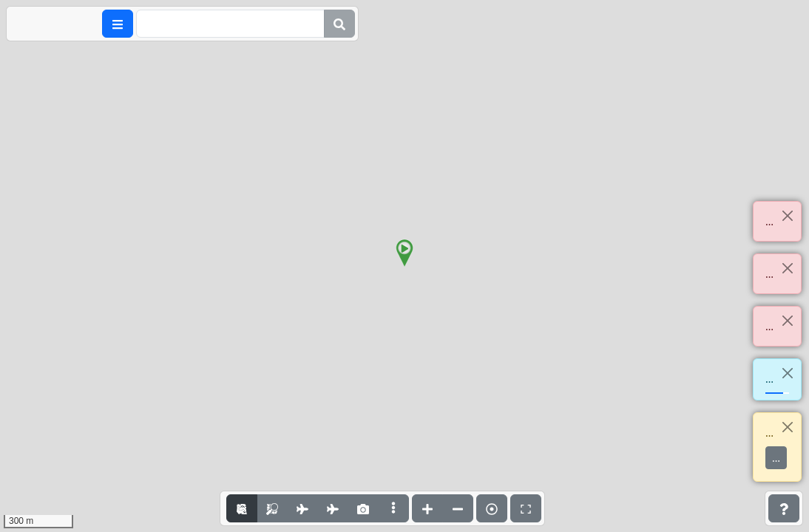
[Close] (787, 215)
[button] (404, 253)
